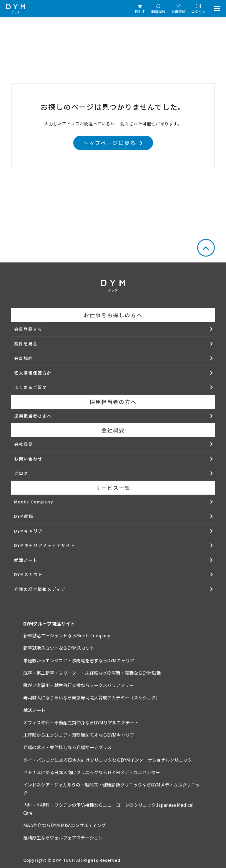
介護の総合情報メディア (40, 589)
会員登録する (28, 329)
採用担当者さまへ (33, 416)
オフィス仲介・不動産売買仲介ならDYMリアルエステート (81, 722)
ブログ (21, 473)
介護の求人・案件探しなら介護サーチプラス (67, 747)
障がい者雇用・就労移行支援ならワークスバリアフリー (78, 685)
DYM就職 (24, 516)
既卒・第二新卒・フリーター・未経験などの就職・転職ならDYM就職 (92, 673)
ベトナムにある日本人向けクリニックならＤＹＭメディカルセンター (92, 772)
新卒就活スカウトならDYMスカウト (59, 648)
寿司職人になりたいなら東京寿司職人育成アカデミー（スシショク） (92, 697)
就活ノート (26, 560)
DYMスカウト (29, 574)
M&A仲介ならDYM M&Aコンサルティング (64, 825)
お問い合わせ (28, 459)
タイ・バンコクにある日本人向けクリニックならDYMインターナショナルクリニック (108, 760)
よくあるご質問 (31, 387)
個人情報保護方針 (33, 373)
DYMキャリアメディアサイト (45, 545)
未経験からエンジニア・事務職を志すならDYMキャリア (79, 660)
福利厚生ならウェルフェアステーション (63, 837)
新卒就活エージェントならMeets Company (67, 635)
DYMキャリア (29, 531)
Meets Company (34, 502)
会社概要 (24, 444)
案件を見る (26, 344)
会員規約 (24, 358)
